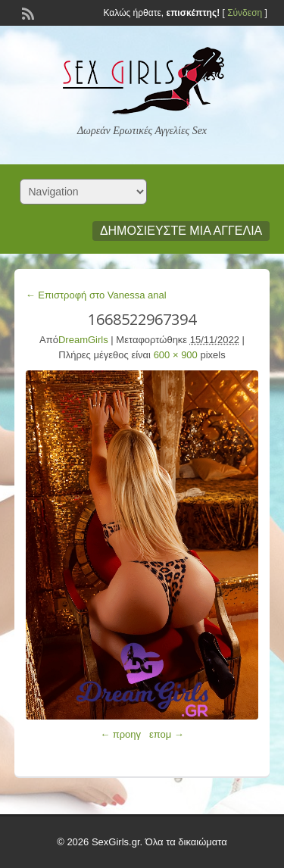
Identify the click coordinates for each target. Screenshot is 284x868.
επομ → (167, 734)
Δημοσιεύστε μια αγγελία (181, 231)
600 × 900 (176, 355)
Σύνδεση (245, 13)
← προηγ (120, 734)
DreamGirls (83, 340)
